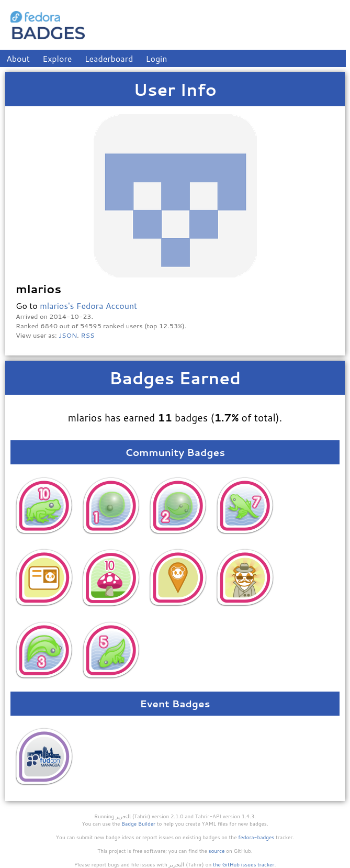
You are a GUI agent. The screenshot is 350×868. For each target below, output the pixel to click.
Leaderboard (109, 58)
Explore (57, 58)
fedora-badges (256, 837)
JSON (68, 335)
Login (157, 58)
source (217, 851)
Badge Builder (138, 824)
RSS (88, 335)
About (18, 58)
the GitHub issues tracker (244, 864)
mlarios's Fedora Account (88, 305)
